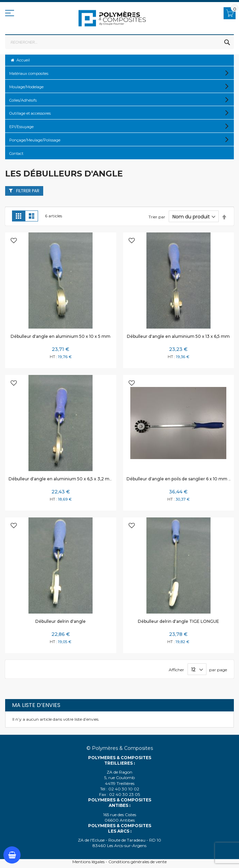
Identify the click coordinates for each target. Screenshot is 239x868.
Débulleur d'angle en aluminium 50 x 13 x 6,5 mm (178, 336)
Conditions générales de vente (138, 862)
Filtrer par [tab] (28, 191)
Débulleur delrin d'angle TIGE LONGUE (178, 621)
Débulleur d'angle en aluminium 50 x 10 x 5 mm (61, 336)
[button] (14, 241)
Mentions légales (88, 862)
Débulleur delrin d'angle (61, 621)
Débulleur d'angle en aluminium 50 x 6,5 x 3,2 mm (61, 479)
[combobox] (119, 42)
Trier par (157, 217)
